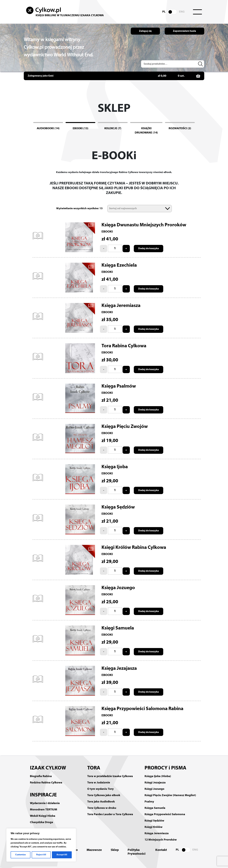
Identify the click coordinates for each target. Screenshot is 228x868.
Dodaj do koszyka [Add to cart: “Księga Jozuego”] (149, 611)
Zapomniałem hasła (184, 31)
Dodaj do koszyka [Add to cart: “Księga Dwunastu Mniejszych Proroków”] (149, 249)
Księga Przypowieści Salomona (165, 814)
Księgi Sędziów (154, 821)
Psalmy (149, 802)
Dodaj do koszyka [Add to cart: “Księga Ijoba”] (149, 490)
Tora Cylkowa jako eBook (104, 795)
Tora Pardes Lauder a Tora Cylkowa (110, 814)
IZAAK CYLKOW (48, 768)
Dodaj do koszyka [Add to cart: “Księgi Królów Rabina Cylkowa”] (149, 571)
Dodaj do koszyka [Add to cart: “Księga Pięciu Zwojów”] (149, 450)
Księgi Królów (154, 827)
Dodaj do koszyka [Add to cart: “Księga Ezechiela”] (149, 289)
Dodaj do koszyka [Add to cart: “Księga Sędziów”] (149, 531)
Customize (21, 855)
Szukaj (201, 64)
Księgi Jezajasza (155, 783)
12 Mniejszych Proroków (161, 840)
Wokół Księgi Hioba (43, 816)
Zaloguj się (145, 31)
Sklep (115, 850)
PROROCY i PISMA (165, 768)
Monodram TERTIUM (44, 810)
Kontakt (161, 850)
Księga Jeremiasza (157, 833)
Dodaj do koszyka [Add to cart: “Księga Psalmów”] (149, 410)
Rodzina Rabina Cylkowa (46, 783)
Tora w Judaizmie (99, 783)
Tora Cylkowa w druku (102, 808)
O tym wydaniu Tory (100, 789)
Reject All (41, 855)
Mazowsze (94, 850)
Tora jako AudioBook (101, 802)
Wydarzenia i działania (45, 803)
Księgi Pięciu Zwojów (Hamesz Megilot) (170, 795)
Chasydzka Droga (41, 822)
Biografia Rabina (41, 776)
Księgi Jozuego (154, 789)
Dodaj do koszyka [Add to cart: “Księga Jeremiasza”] (149, 329)
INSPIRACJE (43, 795)
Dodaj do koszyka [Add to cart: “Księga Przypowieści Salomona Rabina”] (149, 732)
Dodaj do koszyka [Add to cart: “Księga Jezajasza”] (149, 692)
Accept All (62, 855)
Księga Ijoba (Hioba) (158, 776)
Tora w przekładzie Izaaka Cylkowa (110, 776)
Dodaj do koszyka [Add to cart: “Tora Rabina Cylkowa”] (149, 369)
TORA (94, 768)
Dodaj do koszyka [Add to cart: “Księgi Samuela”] (149, 652)
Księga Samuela (155, 808)
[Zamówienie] (140, 209)
